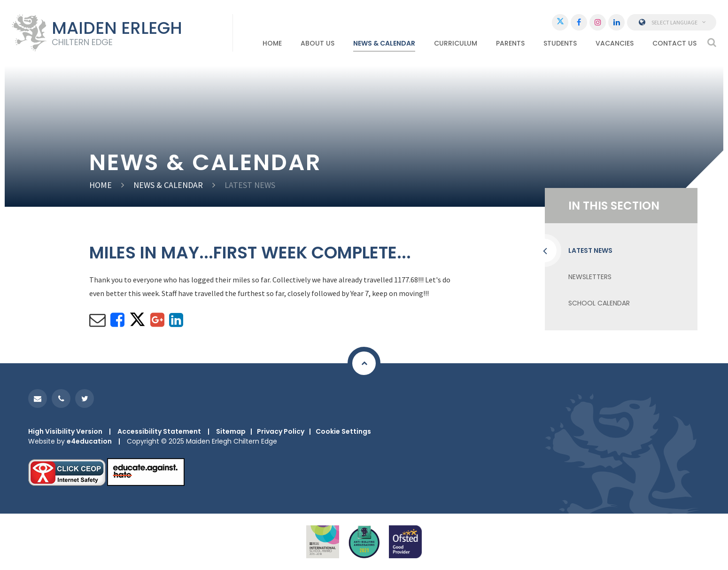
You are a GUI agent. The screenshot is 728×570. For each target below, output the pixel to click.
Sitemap (231, 431)
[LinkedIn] (616, 22)
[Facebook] (579, 22)
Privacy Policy (281, 431)
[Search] (712, 42)
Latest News (250, 185)
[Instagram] (598, 22)
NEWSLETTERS (590, 277)
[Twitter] (560, 22)
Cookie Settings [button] (343, 431)
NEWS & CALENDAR (168, 185)
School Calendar (599, 303)
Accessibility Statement (159, 431)
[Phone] (61, 398)
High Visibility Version (65, 431)
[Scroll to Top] (364, 363)
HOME (101, 185)
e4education (89, 441)
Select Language (672, 22)
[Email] (38, 398)
